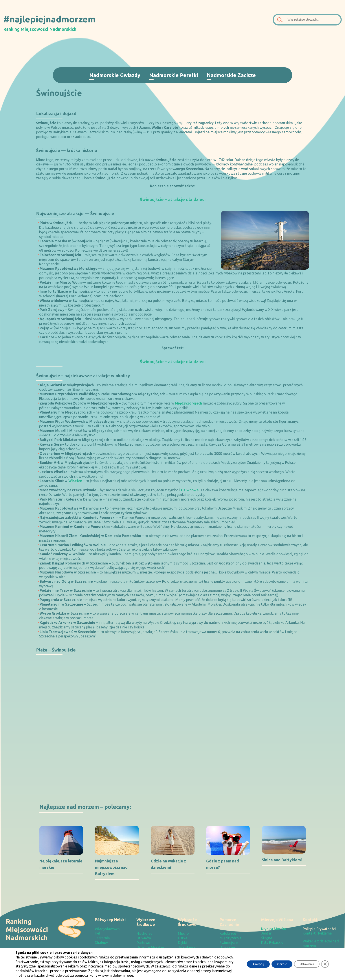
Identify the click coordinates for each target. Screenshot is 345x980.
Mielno (183, 933)
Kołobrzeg (228, 933)
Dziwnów (144, 938)
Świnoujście (229, 943)
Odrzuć (277, 964)
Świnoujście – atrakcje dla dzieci (173, 199)
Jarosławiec (188, 947)
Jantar (266, 933)
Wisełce (75, 481)
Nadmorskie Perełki (174, 75)
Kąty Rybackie (272, 942)
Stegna (267, 938)
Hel (97, 933)
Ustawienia (305, 964)
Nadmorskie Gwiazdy (115, 75)
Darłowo (143, 943)
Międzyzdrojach (188, 403)
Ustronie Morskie (150, 947)
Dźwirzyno (228, 947)
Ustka (183, 938)
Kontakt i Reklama (317, 933)
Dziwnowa (190, 490)
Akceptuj (251, 964)
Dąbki (182, 943)
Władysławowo (107, 929)
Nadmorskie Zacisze (231, 75)
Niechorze (144, 933)
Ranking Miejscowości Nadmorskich (40, 29)
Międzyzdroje (230, 938)
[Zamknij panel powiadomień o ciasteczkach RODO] (325, 964)
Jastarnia (102, 938)
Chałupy (101, 942)
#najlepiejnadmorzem (49, 19)
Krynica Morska (274, 929)
